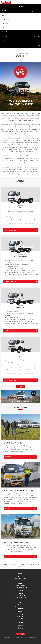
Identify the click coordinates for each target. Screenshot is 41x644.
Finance (20, 602)
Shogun (21, 41)
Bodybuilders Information (20, 587)
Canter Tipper (6, 19)
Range (20, 574)
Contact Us (21, 617)
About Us (20, 612)
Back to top (20, 386)
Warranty (20, 599)
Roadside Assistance (20, 597)
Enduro (5, 32)
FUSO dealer (17, 565)
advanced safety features (24, 119)
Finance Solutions (20, 607)
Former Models (21, 586)
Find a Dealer (20, 620)
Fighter (21, 37)
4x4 (3, 28)
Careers (21, 622)
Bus (21, 45)
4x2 (3, 15)
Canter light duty (20, 576)
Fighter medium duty (21, 578)
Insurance (21, 609)
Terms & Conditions (32, 637)
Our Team (21, 618)
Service (21, 591)
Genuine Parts (21, 595)
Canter (21, 7)
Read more (8, 457)
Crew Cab (5, 24)
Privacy (25, 637)
